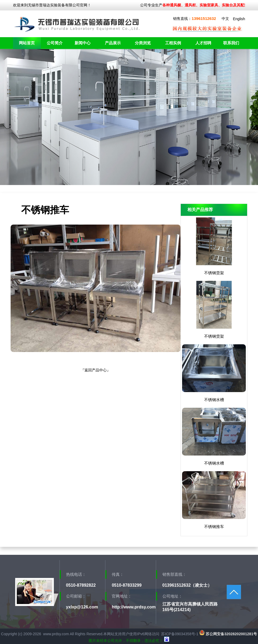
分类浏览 (143, 43)
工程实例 (173, 43)
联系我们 (231, 43)
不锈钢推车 (214, 527)
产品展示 (113, 43)
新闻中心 (83, 43)
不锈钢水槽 (214, 400)
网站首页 (27, 43)
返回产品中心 (96, 370)
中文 (225, 19)
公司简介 (55, 43)
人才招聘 (203, 43)
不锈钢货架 (214, 273)
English (239, 19)
